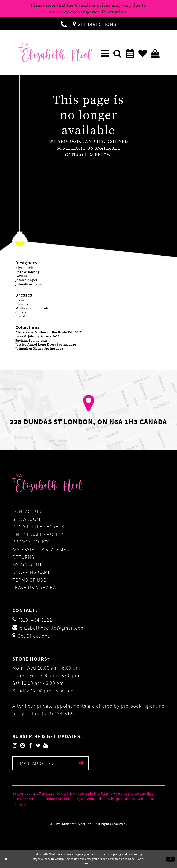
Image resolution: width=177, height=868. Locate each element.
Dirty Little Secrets (38, 526)
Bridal (20, 316)
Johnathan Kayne (29, 284)
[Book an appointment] (130, 53)
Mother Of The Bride (32, 308)
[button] (105, 53)
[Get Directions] (95, 24)
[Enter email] (50, 763)
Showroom (26, 519)
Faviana (22, 276)
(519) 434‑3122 (59, 713)
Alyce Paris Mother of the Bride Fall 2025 (49, 332)
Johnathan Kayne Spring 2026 (39, 349)
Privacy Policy (31, 542)
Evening (22, 304)
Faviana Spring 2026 (32, 341)
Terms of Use (29, 580)
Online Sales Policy (38, 534)
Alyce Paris (25, 268)
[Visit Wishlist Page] (143, 53)
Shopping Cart (31, 572)
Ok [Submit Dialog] (171, 859)
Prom (20, 300)
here (92, 863)
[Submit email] (81, 763)
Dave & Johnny (27, 272)
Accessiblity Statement (43, 549)
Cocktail (22, 312)
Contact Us (27, 511)
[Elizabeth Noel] (56, 52)
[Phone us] (64, 24)
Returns (23, 557)
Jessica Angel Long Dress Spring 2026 (46, 345)
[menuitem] (64, 24)
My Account (27, 565)
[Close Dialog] (6, 859)
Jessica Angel (26, 280)
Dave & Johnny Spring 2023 (37, 336)
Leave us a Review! (35, 587)
